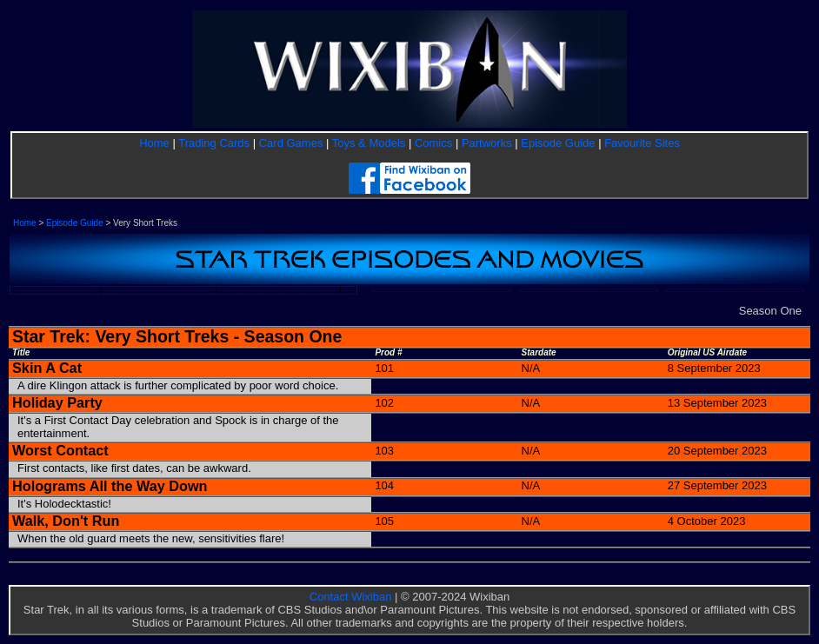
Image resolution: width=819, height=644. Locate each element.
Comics (433, 143)
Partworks (487, 143)
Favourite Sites (642, 143)
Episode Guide (558, 143)
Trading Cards (214, 143)
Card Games (291, 143)
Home (154, 143)
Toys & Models (369, 143)
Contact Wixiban (351, 597)
